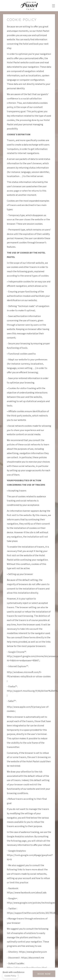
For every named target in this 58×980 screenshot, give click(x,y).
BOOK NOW (44, 974)
